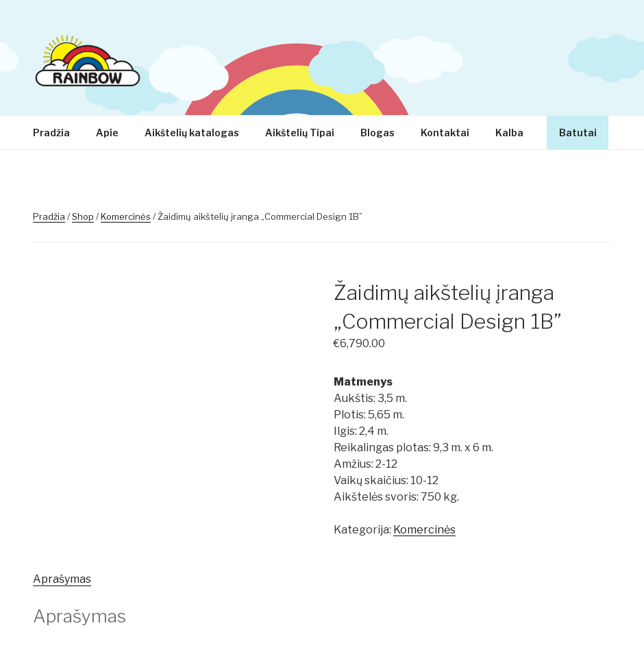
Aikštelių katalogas (192, 133)
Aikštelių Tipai (300, 133)
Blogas (377, 133)
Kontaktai (445, 133)
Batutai (578, 133)
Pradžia (51, 133)
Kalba (516, 133)
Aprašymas (62, 579)
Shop (83, 216)
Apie (107, 133)
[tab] (62, 579)
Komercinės (126, 216)
